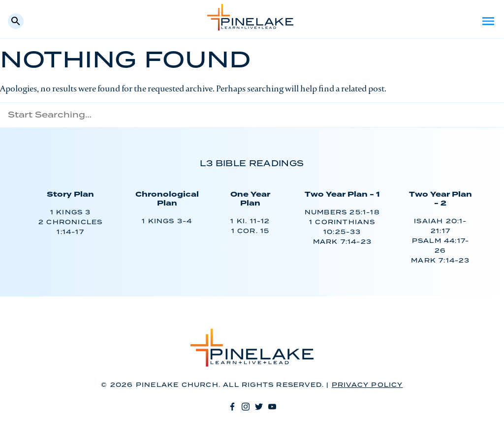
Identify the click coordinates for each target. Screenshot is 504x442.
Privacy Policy (367, 385)
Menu (488, 21)
